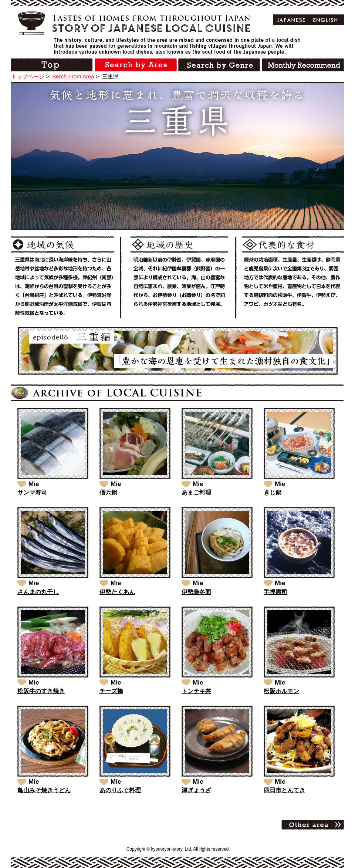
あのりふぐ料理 (120, 790)
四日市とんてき (284, 790)
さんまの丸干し (38, 592)
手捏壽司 (275, 592)
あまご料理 (196, 492)
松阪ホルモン (281, 691)
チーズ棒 (111, 691)
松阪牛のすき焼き (41, 691)
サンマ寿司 (32, 492)
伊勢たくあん (117, 592)
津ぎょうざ (196, 790)
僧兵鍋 (108, 492)
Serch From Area (73, 76)
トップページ (28, 76)
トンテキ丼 (196, 691)
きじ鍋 (273, 492)
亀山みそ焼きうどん (44, 790)
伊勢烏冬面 (196, 592)
